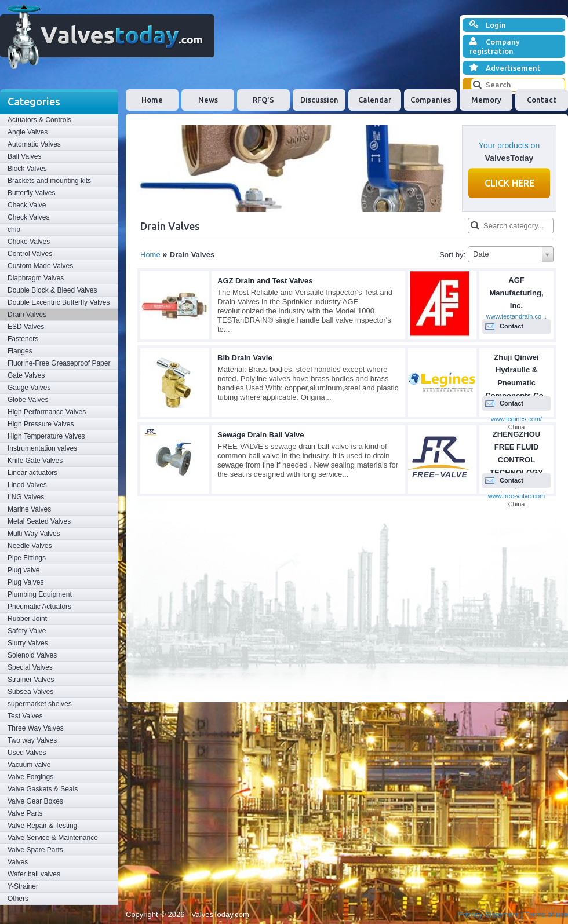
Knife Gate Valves (35, 461)
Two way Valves (32, 740)
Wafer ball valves (34, 874)
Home (152, 100)
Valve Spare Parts (35, 850)
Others (18, 899)
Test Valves (25, 716)
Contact (542, 100)
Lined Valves (27, 485)
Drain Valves (27, 315)
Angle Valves (28, 132)
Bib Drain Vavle (245, 358)
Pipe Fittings (27, 558)
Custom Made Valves (40, 266)
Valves (18, 862)
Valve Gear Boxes (35, 801)
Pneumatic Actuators (39, 607)
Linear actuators (32, 473)
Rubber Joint (27, 619)
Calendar (375, 100)
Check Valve (27, 205)
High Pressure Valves (41, 424)
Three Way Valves (36, 728)
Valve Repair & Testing (42, 826)
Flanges (20, 351)
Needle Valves (30, 546)
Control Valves (30, 254)
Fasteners (23, 339)
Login (488, 25)
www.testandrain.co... (517, 316)
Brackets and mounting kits (49, 181)
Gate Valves (26, 375)
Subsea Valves (30, 692)
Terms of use (547, 914)
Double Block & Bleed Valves (52, 290)
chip (14, 229)
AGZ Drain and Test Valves (265, 281)
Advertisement (505, 68)
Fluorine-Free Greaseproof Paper (59, 363)
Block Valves (27, 169)
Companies (431, 100)
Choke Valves (29, 242)
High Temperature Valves (46, 436)
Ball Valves (24, 156)
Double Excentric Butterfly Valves (59, 302)
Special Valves (30, 667)
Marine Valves (29, 509)
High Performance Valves (47, 412)
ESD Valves (26, 327)
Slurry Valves (28, 643)
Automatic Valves (34, 144)
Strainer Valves (31, 680)
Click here (509, 183)
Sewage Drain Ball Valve (261, 435)
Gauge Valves (29, 388)
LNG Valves (26, 497)
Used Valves (27, 753)
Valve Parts (25, 813)
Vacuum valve (29, 765)
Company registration (495, 46)
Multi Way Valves (34, 534)
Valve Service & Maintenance (53, 838)
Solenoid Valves (32, 655)
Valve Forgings (30, 777)
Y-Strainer (23, 886)
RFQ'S (263, 100)
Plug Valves (26, 582)
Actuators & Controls (39, 120)
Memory (486, 100)
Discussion (319, 100)
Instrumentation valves (42, 448)
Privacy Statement (489, 914)
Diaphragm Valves (36, 278)
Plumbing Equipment (40, 594)
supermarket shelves (40, 704)
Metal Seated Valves (39, 521)
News (208, 100)
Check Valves (28, 217)
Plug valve (23, 570)
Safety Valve (27, 631)
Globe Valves (28, 400)
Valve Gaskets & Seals (43, 789)
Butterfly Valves (31, 193)
